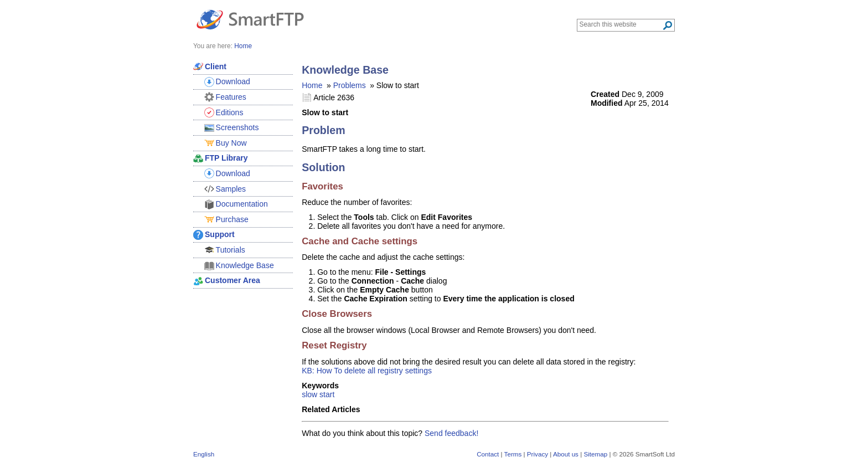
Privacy (538, 454)
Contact (488, 454)
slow (309, 394)
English (204, 454)
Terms (513, 454)
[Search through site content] (621, 24)
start (327, 394)
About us (566, 454)
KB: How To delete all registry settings (367, 371)
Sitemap (595, 454)
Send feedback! (451, 433)
